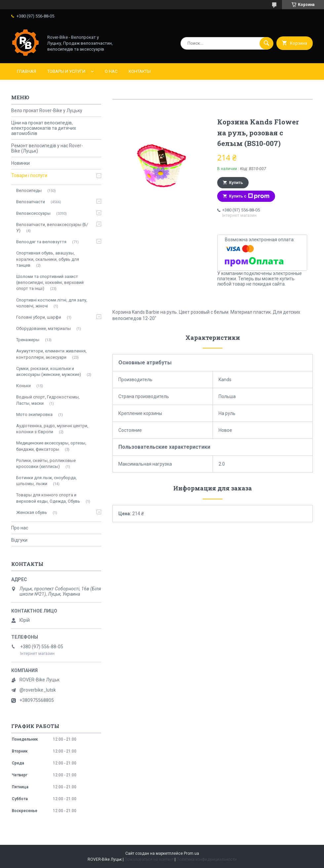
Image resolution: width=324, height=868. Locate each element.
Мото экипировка (34, 414)
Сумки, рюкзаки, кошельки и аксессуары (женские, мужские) (49, 371)
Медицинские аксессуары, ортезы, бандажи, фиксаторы (51, 446)
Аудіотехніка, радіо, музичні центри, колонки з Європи (52, 429)
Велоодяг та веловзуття (41, 242)
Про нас (20, 528)
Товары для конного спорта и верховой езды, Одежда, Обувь (48, 498)
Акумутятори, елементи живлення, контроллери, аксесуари (51, 354)
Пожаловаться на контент (149, 859)
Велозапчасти (31, 202)
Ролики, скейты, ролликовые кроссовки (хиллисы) (46, 463)
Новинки (20, 163)
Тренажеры (28, 340)
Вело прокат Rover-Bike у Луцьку (47, 111)
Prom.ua (191, 853)
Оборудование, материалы (43, 328)
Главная (26, 71)
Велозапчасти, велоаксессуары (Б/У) (52, 228)
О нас (111, 71)
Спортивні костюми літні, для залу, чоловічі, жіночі (52, 303)
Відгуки (19, 540)
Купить (236, 183)
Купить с (249, 196)
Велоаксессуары (33, 213)
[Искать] (266, 43)
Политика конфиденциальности (207, 859)
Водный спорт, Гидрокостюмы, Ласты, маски (48, 400)
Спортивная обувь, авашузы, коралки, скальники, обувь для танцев (48, 259)
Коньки (23, 386)
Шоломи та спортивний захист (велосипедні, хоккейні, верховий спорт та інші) (50, 282)
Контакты (140, 71)
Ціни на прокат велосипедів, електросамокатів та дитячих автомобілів (44, 128)
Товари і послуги (29, 175)
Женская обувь (32, 512)
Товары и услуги (66, 71)
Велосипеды (29, 190)
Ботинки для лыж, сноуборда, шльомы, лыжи (46, 481)
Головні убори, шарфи (39, 317)
